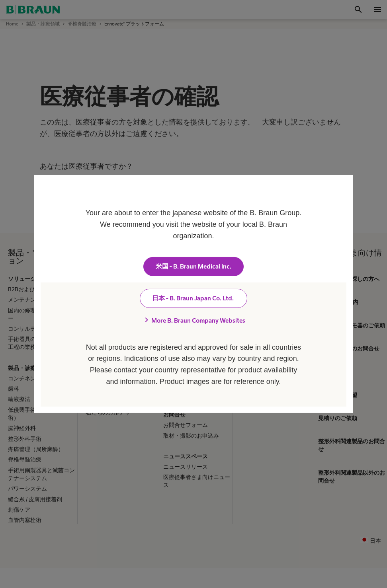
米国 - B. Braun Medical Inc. (193, 266)
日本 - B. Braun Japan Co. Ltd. (193, 298)
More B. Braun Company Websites (193, 320)
